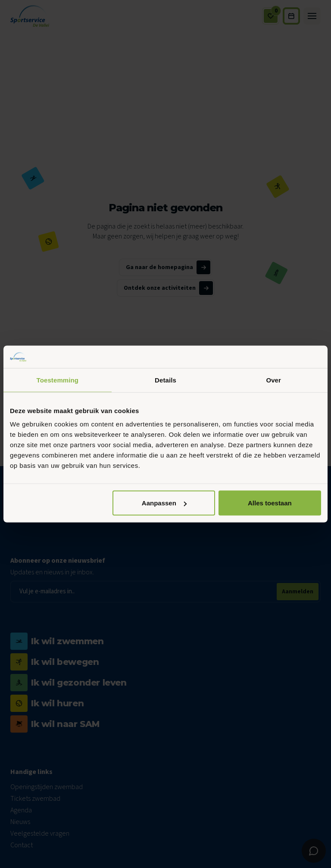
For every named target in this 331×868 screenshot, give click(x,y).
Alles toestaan (270, 503)
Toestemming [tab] (58, 380)
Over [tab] (273, 380)
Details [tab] (165, 380)
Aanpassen (164, 503)
